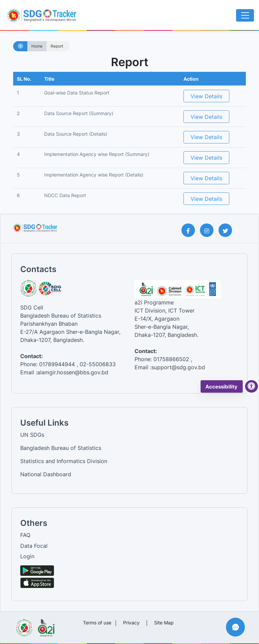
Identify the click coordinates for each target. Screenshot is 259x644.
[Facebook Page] (191, 230)
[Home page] (21, 46)
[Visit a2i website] (46, 625)
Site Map (164, 623)
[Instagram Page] (209, 230)
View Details (206, 96)
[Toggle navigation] (245, 16)
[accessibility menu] (252, 386)
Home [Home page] (37, 46)
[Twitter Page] (228, 230)
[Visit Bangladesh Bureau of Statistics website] (24, 625)
